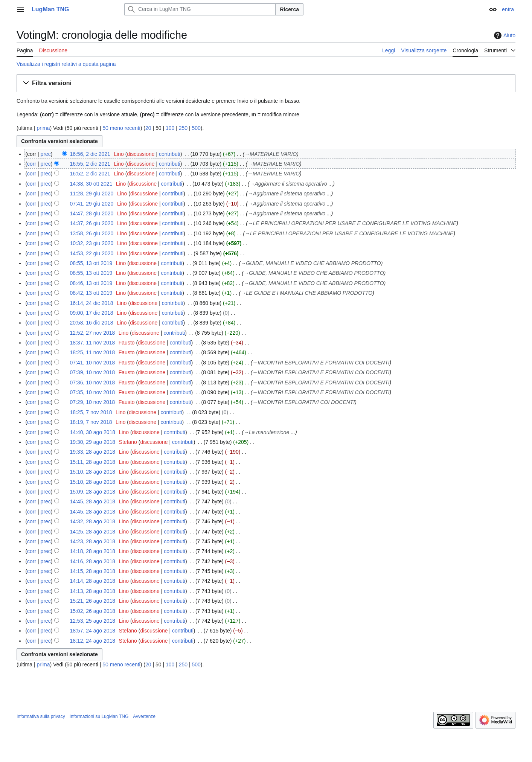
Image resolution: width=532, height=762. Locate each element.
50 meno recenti (121, 128)
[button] (266, 83)
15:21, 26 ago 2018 (92, 601)
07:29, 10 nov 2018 (92, 402)
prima (43, 128)
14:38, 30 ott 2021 (91, 184)
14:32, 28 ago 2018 (92, 521)
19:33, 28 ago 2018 (92, 452)
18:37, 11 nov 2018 (92, 343)
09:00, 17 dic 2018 (91, 313)
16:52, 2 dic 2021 (90, 174)
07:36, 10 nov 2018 (92, 383)
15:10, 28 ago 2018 (92, 472)
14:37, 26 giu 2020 (91, 223)
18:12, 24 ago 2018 (92, 641)
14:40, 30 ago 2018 (92, 432)
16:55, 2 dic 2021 (90, 164)
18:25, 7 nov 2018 (91, 412)
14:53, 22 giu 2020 (91, 253)
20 (148, 128)
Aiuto (504, 35)
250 (183, 128)
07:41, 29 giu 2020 (91, 204)
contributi (170, 154)
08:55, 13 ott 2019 (91, 263)
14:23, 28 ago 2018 (92, 541)
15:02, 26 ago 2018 (92, 611)
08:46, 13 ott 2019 (91, 283)
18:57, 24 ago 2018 (92, 631)
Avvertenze (144, 716)
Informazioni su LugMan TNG (99, 716)
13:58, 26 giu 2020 (91, 233)
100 (170, 128)
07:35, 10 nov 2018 (92, 392)
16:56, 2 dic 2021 (90, 154)
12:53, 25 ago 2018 (92, 621)
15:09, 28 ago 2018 (92, 492)
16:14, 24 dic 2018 (91, 303)
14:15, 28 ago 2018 (92, 571)
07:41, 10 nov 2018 (92, 363)
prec (46, 154)
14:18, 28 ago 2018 (92, 551)
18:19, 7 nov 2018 (91, 422)
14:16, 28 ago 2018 (92, 561)
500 (196, 128)
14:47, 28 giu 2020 (91, 213)
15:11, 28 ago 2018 (92, 462)
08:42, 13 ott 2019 (91, 293)
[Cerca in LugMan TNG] (200, 9)
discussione (141, 154)
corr (32, 164)
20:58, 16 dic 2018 (91, 323)
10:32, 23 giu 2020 (91, 243)
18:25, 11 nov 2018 (92, 352)
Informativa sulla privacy (41, 716)
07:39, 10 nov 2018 (92, 372)
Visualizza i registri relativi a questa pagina (66, 64)
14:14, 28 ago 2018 (92, 581)
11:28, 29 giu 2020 (91, 194)
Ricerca (289, 9)
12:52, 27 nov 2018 (92, 333)
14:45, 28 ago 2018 (92, 501)
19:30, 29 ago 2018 (92, 442)
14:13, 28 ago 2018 (92, 591)
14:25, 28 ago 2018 (92, 532)
